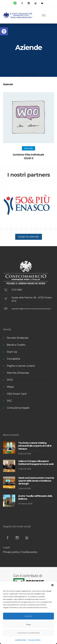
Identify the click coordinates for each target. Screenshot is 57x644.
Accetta (28, 616)
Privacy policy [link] (11, 552)
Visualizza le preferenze (29, 633)
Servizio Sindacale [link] (18, 338)
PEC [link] (9, 401)
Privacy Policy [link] (34, 640)
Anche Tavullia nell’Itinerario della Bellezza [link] (35, 497)
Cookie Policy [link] (21, 640)
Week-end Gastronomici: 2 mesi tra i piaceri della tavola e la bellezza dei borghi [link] (36, 481)
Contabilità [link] (13, 359)
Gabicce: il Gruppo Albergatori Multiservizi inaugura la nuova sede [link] (36, 463)
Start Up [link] (12, 352)
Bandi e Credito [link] (16, 345)
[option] (28, 204)
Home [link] (23, 74)
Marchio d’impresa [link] (18, 373)
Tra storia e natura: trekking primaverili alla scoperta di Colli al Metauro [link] (35, 446)
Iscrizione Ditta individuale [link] (28, 155)
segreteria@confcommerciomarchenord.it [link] (31, 309)
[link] (4, 31)
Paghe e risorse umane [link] (21, 366)
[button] (52, 585)
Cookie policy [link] (30, 552)
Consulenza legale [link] (18, 408)
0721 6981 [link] (17, 290)
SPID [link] (10, 380)
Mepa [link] (10, 387)
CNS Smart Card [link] (17, 394)
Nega (28, 624)
